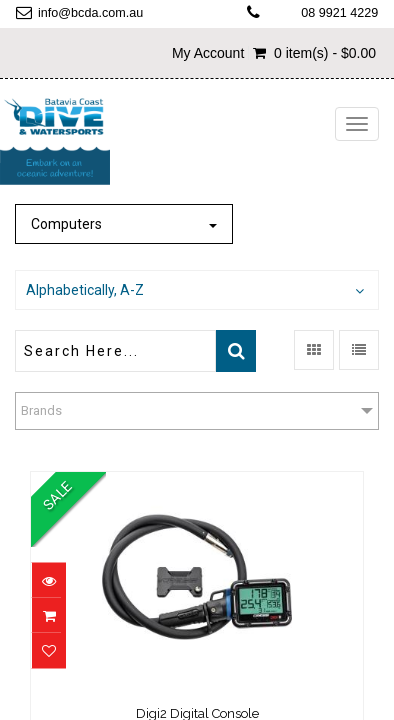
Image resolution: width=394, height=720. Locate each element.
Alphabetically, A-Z (85, 290)
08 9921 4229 (339, 13)
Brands (41, 410)
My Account (208, 53)
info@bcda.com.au (90, 13)
